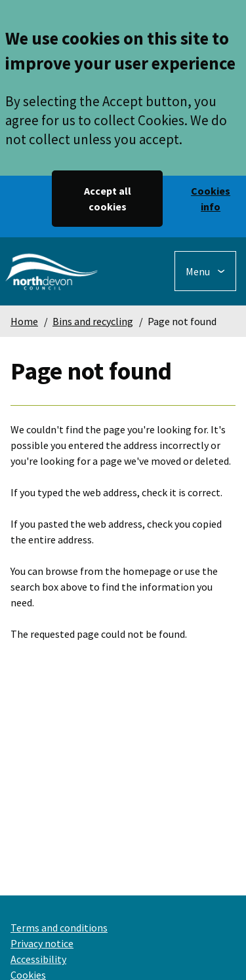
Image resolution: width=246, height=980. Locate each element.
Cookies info (211, 199)
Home (24, 321)
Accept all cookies (108, 199)
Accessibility (38, 959)
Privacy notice (42, 943)
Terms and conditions (59, 928)
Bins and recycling (93, 321)
